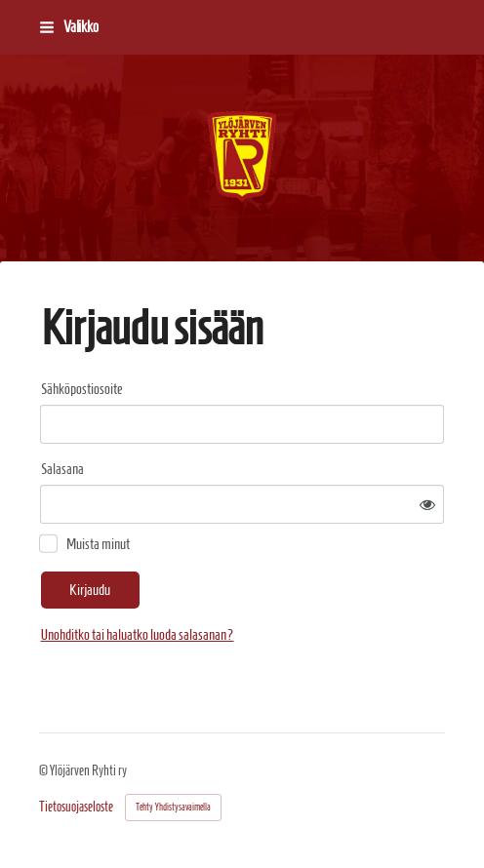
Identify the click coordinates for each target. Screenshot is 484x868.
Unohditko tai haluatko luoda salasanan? (138, 634)
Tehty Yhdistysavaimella (173, 807)
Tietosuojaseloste (76, 808)
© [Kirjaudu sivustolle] (44, 771)
